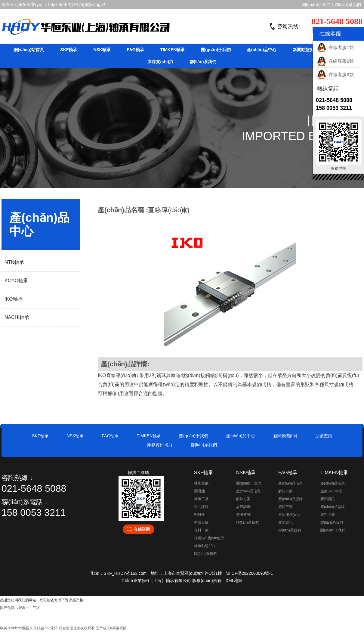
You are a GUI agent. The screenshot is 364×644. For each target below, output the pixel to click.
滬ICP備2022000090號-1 (250, 573)
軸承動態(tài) (204, 546)
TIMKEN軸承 (173, 50)
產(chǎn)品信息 (248, 491)
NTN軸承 (14, 262)
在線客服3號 (335, 74)
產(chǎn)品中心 (262, 50)
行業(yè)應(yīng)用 (209, 538)
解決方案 (243, 499)
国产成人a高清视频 (111, 628)
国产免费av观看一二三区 (20, 608)
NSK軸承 (102, 50)
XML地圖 (234, 581)
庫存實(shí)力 (160, 62)
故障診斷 (243, 507)
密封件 (199, 515)
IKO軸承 (14, 299)
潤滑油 (199, 491)
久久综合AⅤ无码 (44, 628)
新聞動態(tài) (305, 50)
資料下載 (201, 530)
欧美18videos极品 (14, 628)
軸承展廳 (201, 483)
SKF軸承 (69, 50)
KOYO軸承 (16, 281)
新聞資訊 (285, 522)
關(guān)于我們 (316, 5)
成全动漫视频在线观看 (77, 628)
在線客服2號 (335, 61)
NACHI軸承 (17, 317)
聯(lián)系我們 (348, 5)
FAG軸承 (136, 50)
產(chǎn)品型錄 (290, 499)
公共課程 (201, 507)
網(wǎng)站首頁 (29, 50)
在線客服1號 (335, 47)
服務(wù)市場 (331, 491)
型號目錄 (201, 522)
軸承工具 (201, 499)
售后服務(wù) (289, 515)
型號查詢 (324, 436)
